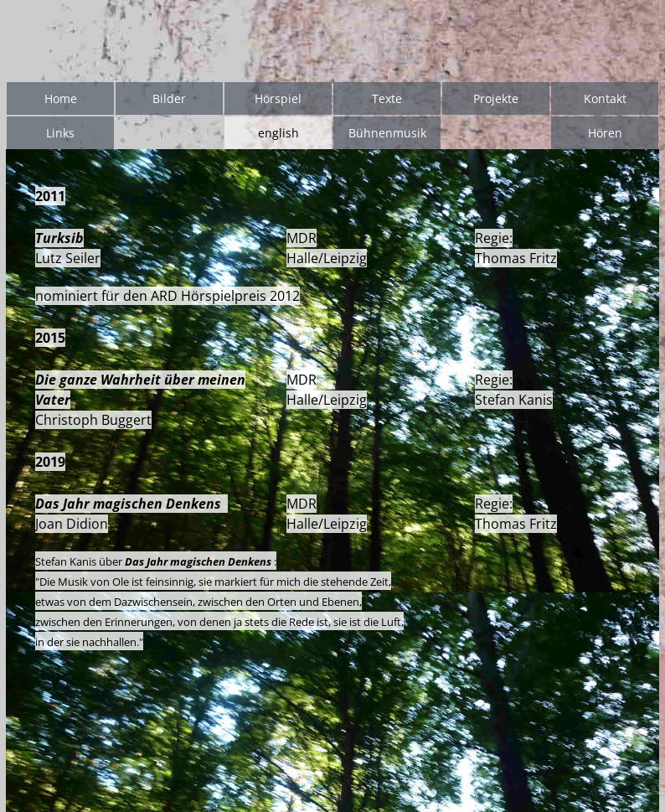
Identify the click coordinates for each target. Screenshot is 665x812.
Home (61, 98)
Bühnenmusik (387, 133)
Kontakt (605, 98)
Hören (605, 133)
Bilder (169, 98)
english (278, 133)
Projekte (496, 98)
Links (60, 133)
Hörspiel (278, 98)
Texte (387, 98)
